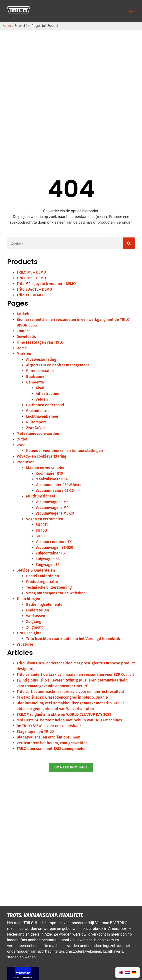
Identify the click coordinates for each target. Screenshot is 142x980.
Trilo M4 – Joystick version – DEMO (46, 284)
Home (7, 26)
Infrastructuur (48, 394)
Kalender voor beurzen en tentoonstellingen (64, 451)
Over (21, 445)
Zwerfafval (35, 428)
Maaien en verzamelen (46, 468)
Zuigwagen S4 (48, 565)
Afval (40, 388)
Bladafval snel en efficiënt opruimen (48, 737)
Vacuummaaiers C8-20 (55, 490)
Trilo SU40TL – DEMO (34, 289)
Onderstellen (38, 610)
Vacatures (25, 644)
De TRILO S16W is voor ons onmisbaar (49, 726)
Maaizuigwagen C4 (52, 479)
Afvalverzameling (41, 359)
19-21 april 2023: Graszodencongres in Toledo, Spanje (62, 697)
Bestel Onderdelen (43, 576)
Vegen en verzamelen (45, 519)
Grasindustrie (38, 411)
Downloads (26, 337)
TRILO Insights (29, 633)
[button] (131, 11)
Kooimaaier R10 (49, 473)
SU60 (40, 536)
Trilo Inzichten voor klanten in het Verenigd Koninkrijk (73, 639)
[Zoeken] (129, 243)
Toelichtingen (28, 599)
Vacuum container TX (54, 542)
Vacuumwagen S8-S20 (54, 547)
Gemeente (35, 382)
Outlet (22, 439)
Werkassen (36, 616)
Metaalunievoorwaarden (38, 433)
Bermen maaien (40, 371)
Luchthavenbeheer (42, 416)
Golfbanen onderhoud (45, 405)
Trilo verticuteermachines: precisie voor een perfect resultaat (70, 692)
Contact (23, 331)
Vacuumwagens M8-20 (55, 513)
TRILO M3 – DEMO (31, 272)
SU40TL (42, 525)
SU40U (41, 530)
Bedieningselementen (45, 604)
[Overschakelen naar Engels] (121, 972)
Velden (42, 399)
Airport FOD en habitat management (58, 365)
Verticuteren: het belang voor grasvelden (52, 743)
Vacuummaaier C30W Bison (59, 485)
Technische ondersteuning (49, 587)
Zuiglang (34, 622)
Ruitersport (36, 422)
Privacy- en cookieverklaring (41, 456)
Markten (24, 354)
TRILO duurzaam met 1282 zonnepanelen (52, 749)
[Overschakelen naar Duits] (134, 972)
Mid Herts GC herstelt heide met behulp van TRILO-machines (69, 720)
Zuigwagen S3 (48, 559)
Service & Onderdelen (36, 570)
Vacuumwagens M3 (52, 502)
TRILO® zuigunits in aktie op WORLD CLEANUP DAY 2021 (64, 714)
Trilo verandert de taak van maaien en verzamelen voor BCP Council (75, 675)
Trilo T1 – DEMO (30, 295)
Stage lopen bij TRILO (35, 731)
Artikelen (25, 314)
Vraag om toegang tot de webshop (56, 593)
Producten (26, 462)
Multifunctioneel (41, 496)
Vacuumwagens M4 (52, 508)
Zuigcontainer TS (50, 553)
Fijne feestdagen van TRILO (40, 342)
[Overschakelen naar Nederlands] (128, 972)
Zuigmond (35, 627)
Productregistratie (42, 582)
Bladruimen (36, 376)
